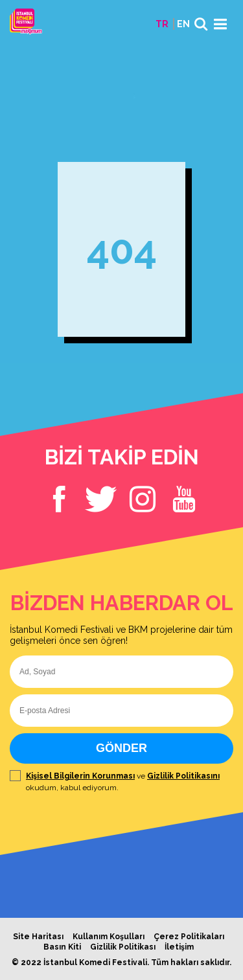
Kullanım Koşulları (109, 937)
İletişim (179, 947)
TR (162, 24)
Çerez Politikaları (189, 937)
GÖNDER (121, 748)
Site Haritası (38, 937)
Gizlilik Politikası (123, 947)
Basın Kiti (62, 947)
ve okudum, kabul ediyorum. (121, 782)
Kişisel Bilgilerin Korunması (80, 776)
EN (183, 24)
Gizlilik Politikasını (183, 776)
